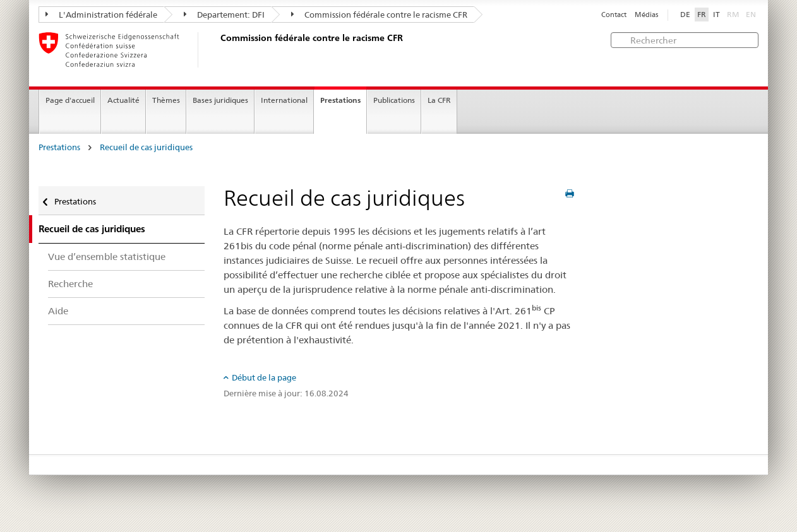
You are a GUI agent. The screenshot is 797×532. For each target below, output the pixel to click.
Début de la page (264, 377)
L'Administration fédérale (101, 15)
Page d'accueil (70, 100)
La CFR (439, 100)
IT (716, 15)
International (284, 100)
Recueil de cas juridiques (146, 147)
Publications (394, 100)
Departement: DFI (224, 15)
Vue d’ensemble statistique (107, 257)
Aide (58, 311)
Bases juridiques (220, 100)
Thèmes (166, 100)
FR (702, 15)
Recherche (70, 284)
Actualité (123, 100)
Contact (614, 15)
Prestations (340, 100)
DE (685, 15)
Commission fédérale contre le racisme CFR (379, 15)
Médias (646, 15)
